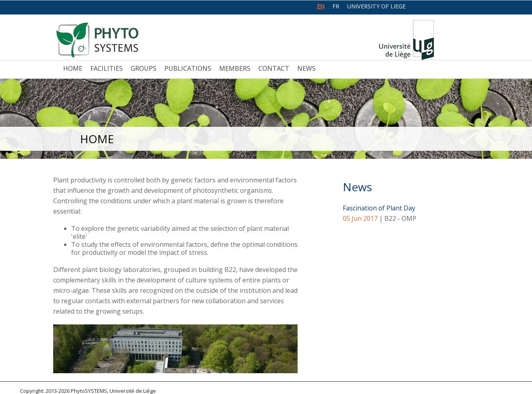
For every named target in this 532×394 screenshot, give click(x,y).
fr (336, 6)
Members (235, 68)
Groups (144, 68)
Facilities (107, 68)
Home (73, 68)
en (321, 6)
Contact (274, 68)
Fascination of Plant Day (379, 208)
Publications (188, 68)
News (306, 68)
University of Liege (376, 6)
